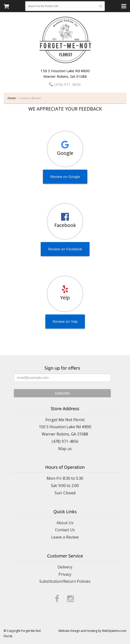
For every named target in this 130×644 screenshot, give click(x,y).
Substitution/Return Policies (65, 581)
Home (11, 98)
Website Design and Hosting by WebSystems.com (92, 631)
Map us (65, 449)
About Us (65, 523)
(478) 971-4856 (65, 84)
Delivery (65, 567)
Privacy (65, 574)
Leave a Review (65, 537)
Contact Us (65, 530)
